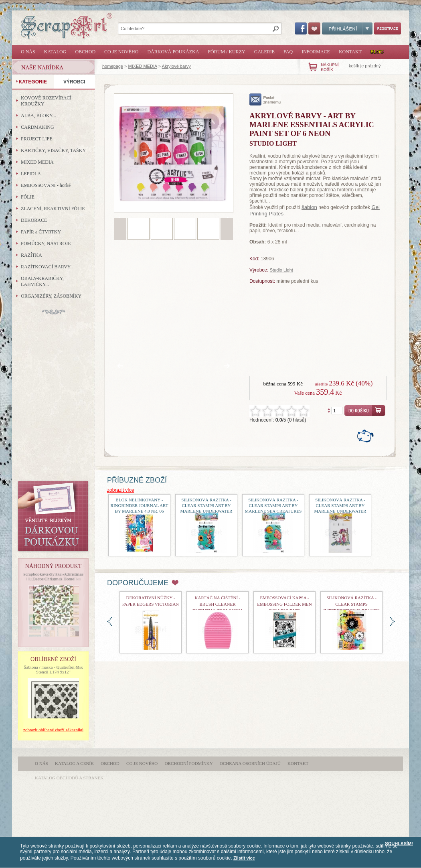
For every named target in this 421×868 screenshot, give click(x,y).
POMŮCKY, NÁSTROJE (46, 243)
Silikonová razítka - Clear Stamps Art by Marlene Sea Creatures (273, 505)
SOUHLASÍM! (399, 844)
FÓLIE (28, 197)
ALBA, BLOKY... (38, 116)
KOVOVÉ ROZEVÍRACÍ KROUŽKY (46, 101)
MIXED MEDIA (143, 66)
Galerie (264, 52)
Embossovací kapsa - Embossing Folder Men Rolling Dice (284, 604)
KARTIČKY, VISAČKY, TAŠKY (53, 150)
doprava (392, 622)
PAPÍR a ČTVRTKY (41, 232)
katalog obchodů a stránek (69, 778)
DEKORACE (34, 220)
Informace (316, 52)
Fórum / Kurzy (226, 52)
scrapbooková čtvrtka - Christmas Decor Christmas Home (53, 576)
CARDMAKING (37, 127)
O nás (28, 52)
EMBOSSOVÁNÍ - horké (46, 185)
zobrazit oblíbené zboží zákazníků (53, 730)
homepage (113, 66)
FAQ (288, 52)
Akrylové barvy (176, 66)
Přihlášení (347, 28)
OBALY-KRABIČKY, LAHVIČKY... (42, 281)
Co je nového (121, 52)
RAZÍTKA (31, 255)
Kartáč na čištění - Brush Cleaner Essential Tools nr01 (218, 604)
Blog (377, 52)
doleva (110, 622)
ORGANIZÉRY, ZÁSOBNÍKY (51, 296)
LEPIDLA (31, 174)
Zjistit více (244, 858)
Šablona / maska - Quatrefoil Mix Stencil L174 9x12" (53, 669)
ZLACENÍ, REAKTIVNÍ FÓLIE (53, 209)
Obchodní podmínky (189, 763)
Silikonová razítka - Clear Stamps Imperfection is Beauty (352, 604)
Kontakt (350, 52)
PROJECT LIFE (37, 139)
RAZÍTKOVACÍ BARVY (46, 267)
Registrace (388, 28)
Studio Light (281, 270)
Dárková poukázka (173, 52)
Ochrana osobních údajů (250, 763)
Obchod (85, 52)
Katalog (55, 52)
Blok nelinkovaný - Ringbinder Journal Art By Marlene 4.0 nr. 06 (140, 505)
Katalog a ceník (74, 763)
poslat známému (265, 99)
